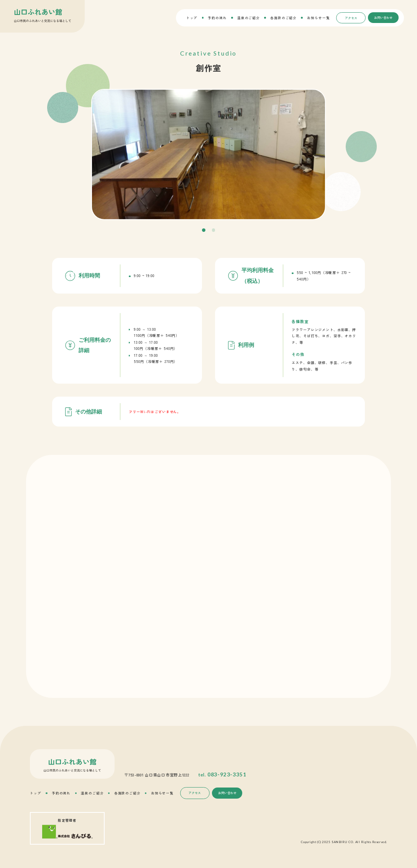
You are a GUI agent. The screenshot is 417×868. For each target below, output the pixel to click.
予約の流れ (217, 18)
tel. (222, 774)
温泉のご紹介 (249, 18)
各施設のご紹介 (283, 18)
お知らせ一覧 (318, 18)
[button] (204, 230)
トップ (192, 18)
